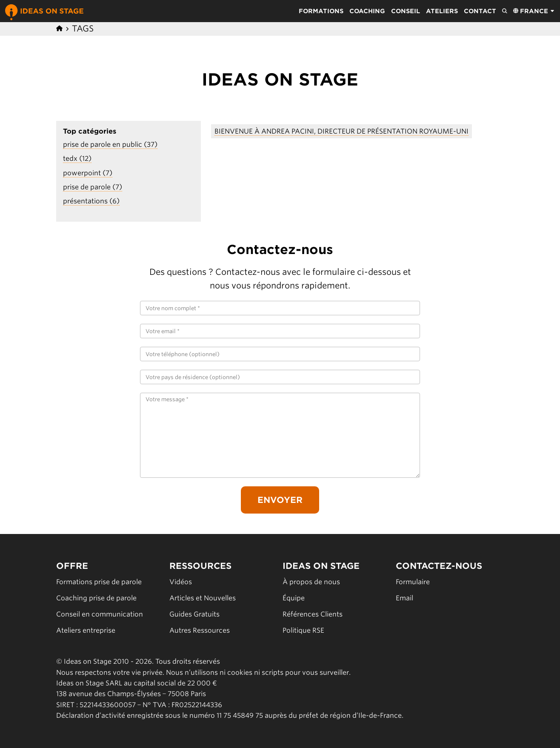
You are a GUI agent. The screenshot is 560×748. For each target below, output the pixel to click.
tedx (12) (77, 158)
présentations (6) (91, 201)
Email (404, 598)
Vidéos (181, 582)
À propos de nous (311, 582)
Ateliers (442, 11)
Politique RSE (303, 630)
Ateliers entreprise (86, 630)
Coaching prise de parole (96, 598)
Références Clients (313, 614)
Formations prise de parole (99, 582)
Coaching (367, 11)
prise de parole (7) (93, 187)
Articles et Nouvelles (203, 598)
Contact (480, 11)
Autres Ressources (200, 630)
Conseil (406, 11)
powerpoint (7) (88, 173)
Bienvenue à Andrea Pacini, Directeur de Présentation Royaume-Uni (341, 131)
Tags (83, 29)
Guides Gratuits (194, 614)
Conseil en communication (100, 614)
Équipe (294, 598)
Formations (321, 11)
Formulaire (413, 582)
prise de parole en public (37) (110, 144)
